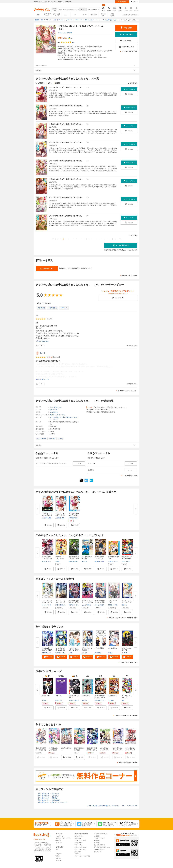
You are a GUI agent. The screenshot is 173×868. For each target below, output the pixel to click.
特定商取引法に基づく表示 (102, 847)
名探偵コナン (113, 696)
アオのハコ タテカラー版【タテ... (74, 649)
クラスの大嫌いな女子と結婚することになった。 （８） (69, 216)
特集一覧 (58, 840)
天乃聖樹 (69, 33)
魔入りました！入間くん (127, 697)
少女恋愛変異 (99, 648)
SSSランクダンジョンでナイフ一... (47, 602)
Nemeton (45, 653)
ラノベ (85, 15)
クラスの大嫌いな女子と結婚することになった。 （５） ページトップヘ (112, 806)
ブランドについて (100, 838)
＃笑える (39, 341)
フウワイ (64, 653)
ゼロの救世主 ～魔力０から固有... (48, 649)
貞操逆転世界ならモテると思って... (100, 602)
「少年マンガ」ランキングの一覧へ (126, 716)
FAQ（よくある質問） (81, 847)
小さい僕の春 (113, 648)
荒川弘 (44, 700)
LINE (57, 849)
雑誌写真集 (112, 15)
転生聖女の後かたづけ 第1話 (54, 749)
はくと (97, 605)
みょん (78, 605)
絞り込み (55, 10)
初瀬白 (89, 605)
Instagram (58, 854)
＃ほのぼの (41, 308)
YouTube (58, 858)
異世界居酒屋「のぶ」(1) (99, 558)
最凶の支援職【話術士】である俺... (47, 559)
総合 (38, 15)
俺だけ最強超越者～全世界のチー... (60, 650)
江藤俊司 (58, 653)
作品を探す (78, 838)
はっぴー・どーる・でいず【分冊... (127, 602)
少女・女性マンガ (57, 15)
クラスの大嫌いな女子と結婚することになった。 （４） (69, 142)
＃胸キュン (64, 308)
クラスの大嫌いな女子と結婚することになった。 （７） (69, 197)
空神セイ (111, 605)
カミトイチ (45, 605)
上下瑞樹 (52, 605)
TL (75, 15)
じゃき (53, 561)
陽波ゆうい (103, 605)
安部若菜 (117, 605)
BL (66, 15)
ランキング (59, 843)
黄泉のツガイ (46, 696)
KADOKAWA (54, 412)
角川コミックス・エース (58, 415)
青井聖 (77, 700)
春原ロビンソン (113, 561)
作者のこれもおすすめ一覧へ (128, 763)
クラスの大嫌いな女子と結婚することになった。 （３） (69, 124)
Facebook (58, 860)
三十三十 (104, 700)
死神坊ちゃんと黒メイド (127, 649)
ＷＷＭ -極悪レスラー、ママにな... (87, 601)
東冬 (57, 605)
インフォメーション (80, 849)
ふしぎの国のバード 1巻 (87, 558)
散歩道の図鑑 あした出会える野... (74, 558)
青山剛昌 (111, 700)
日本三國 (58, 696)
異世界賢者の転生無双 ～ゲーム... (100, 697)
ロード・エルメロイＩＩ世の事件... (60, 602)
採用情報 (97, 840)
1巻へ (50, 83)
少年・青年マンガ (47, 15)
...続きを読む (72, 377)
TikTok (57, 856)
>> (120, 239)
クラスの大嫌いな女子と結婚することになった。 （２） (69, 106)
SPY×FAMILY (86, 696)
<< (53, 239)
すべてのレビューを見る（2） (128, 391)
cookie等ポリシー (99, 849)
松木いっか (59, 700)
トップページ (59, 836)
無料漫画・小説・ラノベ (63, 838)
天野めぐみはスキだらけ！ (87, 649)
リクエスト (78, 854)
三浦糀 (71, 653)
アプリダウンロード (80, 840)
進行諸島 (98, 700)
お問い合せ (78, 852)
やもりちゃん (46, 561)
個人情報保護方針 (100, 845)
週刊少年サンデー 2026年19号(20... (127, 559)
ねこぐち (85, 653)
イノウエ (124, 653)
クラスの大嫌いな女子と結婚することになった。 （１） (69, 87)
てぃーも (42, 353)
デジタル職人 (53, 653)
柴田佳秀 (71, 561)
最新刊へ (58, 83)
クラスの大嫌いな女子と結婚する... (60, 515)
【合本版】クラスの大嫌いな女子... (47, 515)
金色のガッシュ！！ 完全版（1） (60, 559)
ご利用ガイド (136, 15)
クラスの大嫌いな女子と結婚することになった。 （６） (69, 179)
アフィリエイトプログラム (82, 856)
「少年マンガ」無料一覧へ (129, 662)
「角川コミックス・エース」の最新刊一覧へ (123, 618)
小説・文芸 (94, 15)
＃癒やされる (53, 308)
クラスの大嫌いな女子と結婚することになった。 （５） (69, 161)
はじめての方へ (127, 15)
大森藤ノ (71, 700)
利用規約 (97, 843)
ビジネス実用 (103, 15)
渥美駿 (110, 653)
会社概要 (97, 836)
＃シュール (46, 379)
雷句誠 (57, 561)
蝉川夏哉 (98, 561)
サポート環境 (78, 845)
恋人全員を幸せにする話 (79, 749)
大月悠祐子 (98, 653)
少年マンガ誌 (126, 561)
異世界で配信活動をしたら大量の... (74, 602)
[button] (48, 525)
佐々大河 (85, 561)
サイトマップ (98, 852)
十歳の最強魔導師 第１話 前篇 (41, 750)
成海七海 (51, 518)
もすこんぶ (62, 33)
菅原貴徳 (78, 561)
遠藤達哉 (85, 700)
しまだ (84, 605)
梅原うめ (124, 605)
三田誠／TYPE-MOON (66, 605)
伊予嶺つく (72, 605)
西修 (123, 700)
